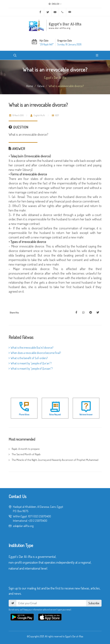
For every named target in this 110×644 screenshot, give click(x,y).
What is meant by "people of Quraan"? (31, 369)
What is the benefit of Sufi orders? (28, 358)
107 (30, 516)
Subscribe (94, 603)
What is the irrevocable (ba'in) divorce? (31, 348)
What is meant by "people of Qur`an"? (30, 363)
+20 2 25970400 (38, 521)
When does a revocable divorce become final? (35, 353)
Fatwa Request (55, 414)
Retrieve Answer (86, 414)
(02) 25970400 (42, 516)
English (55, 4)
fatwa (41, 86)
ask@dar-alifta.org (23, 526)
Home (30, 86)
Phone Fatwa (24, 414)
